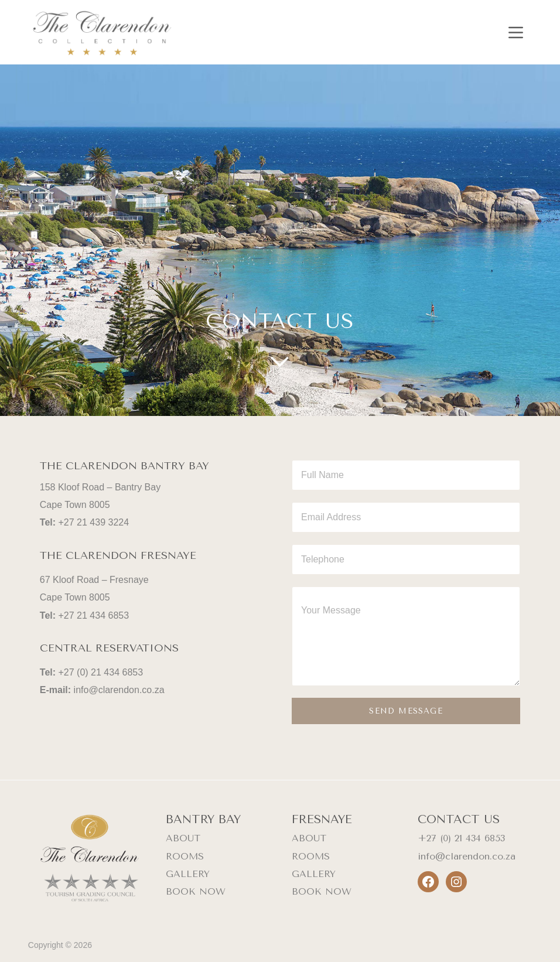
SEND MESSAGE (406, 711)
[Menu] (516, 33)
